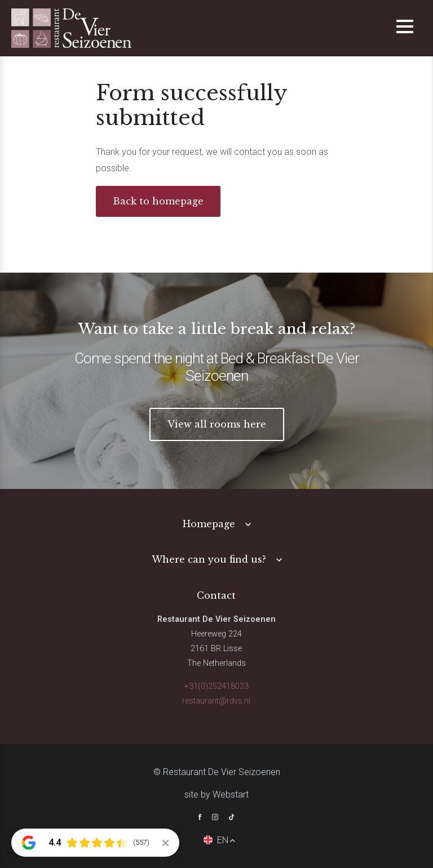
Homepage (209, 524)
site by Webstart (216, 794)
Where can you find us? (209, 559)
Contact (216, 595)
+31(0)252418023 (216, 686)
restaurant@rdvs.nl (216, 701)
